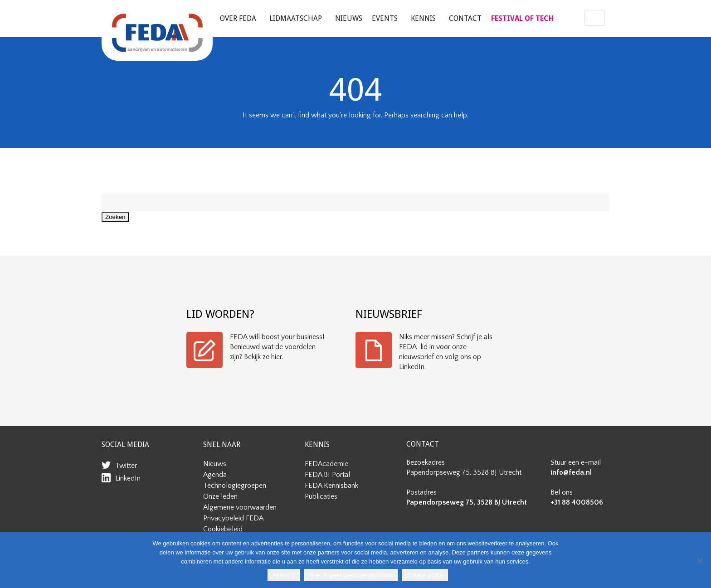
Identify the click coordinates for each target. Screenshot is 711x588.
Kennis (423, 18)
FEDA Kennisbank (331, 486)
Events (385, 18)
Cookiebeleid (223, 529)
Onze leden (220, 496)
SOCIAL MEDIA (125, 445)
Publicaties (321, 496)
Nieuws (349, 18)
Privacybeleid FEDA (233, 518)
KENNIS (317, 445)
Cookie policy (425, 575)
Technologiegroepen (235, 486)
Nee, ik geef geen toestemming (351, 575)
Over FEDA (238, 18)
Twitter (126, 466)
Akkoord (284, 575)
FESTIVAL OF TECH (522, 18)
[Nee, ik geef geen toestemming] (700, 560)
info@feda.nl (571, 472)
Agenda (215, 475)
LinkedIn (128, 478)
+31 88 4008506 (577, 502)
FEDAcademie (326, 464)
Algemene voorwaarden (240, 507)
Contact (465, 18)
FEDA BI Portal (327, 475)
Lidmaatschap (296, 18)
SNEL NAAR (222, 445)
